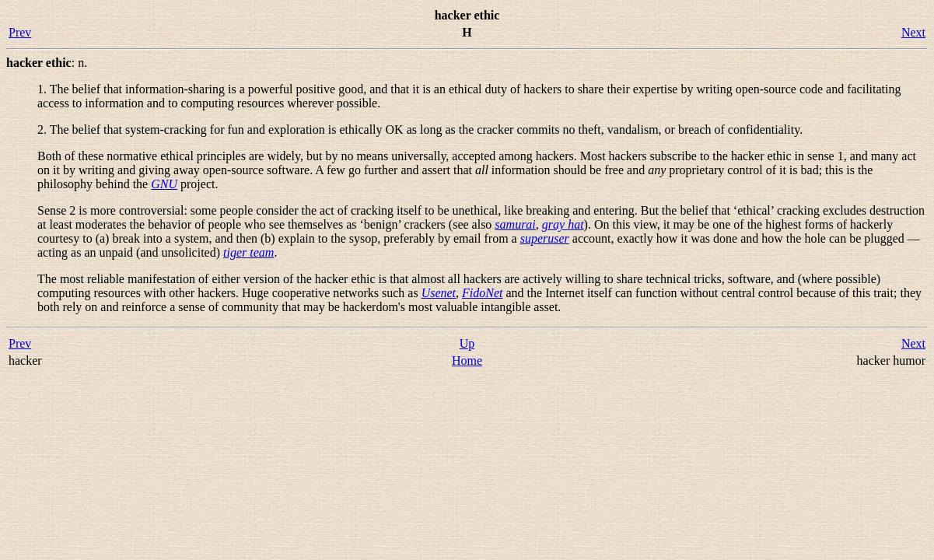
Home (467, 360)
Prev (20, 32)
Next (913, 32)
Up (467, 343)
